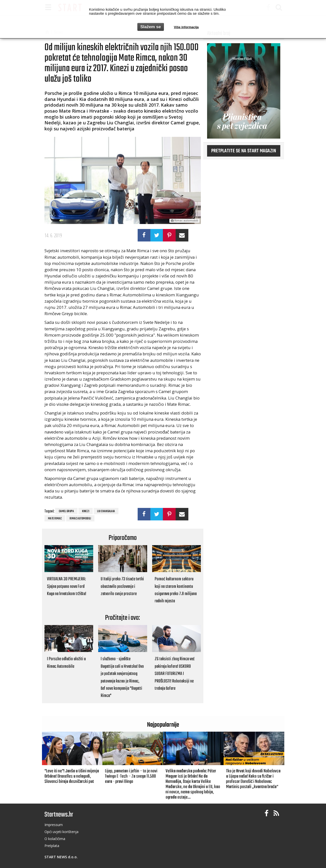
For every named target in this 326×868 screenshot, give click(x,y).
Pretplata (52, 846)
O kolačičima (55, 839)
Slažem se (151, 27)
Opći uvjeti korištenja (61, 832)
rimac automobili (80, 519)
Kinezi (86, 511)
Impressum (54, 825)
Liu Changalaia (106, 511)
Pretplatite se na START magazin (244, 151)
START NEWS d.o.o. (61, 857)
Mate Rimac (55, 519)
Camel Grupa (66, 511)
